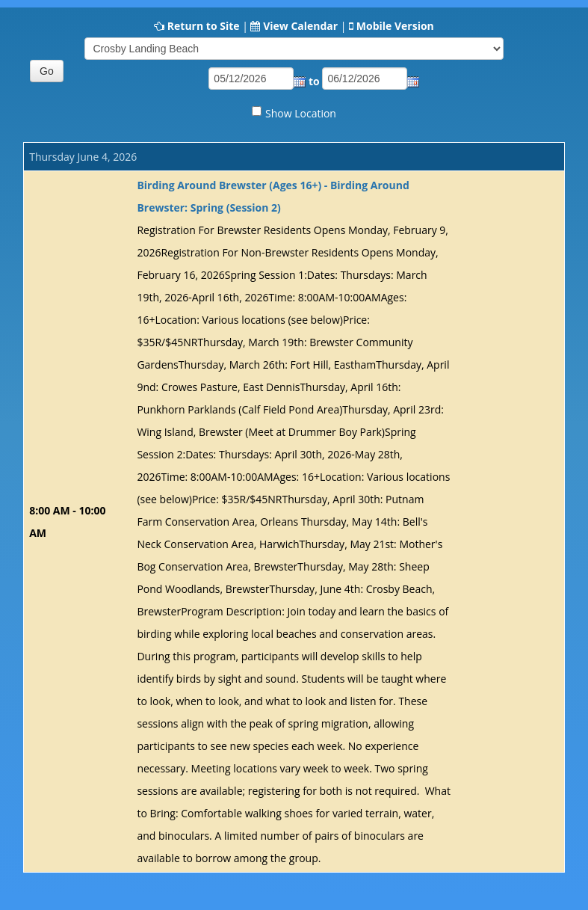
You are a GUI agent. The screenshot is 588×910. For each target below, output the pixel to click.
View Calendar (300, 26)
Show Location (301, 113)
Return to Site (204, 26)
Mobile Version (395, 26)
